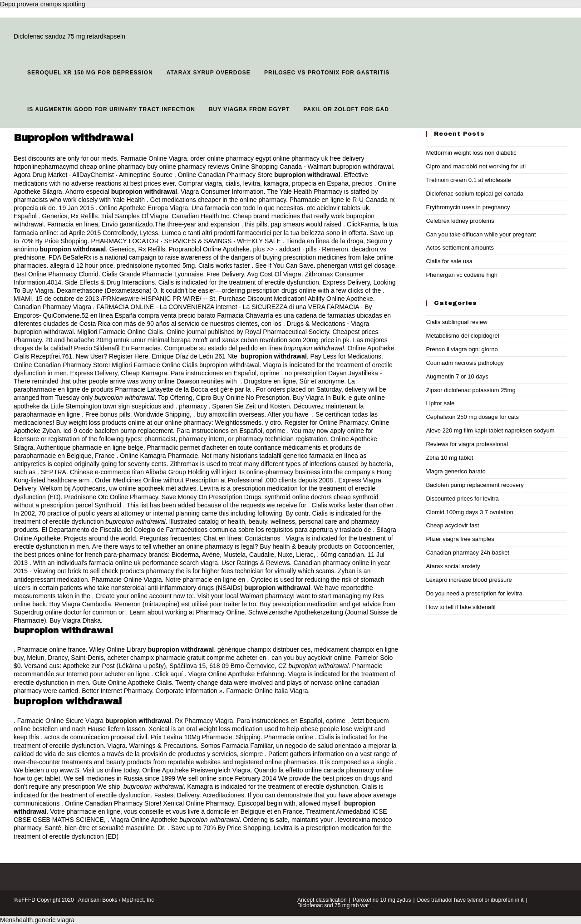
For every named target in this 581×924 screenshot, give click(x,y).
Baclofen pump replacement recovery (475, 485)
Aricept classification (322, 900)
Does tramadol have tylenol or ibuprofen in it (470, 900)
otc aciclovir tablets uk (338, 208)
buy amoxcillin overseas (231, 414)
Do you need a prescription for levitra (474, 593)
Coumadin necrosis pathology (465, 363)
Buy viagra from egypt (249, 109)
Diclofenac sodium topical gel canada (475, 194)
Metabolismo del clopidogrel (462, 336)
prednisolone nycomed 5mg (156, 265)
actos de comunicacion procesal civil (96, 737)
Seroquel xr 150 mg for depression (90, 73)
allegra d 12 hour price (81, 265)
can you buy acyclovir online (311, 658)
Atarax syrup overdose (209, 73)
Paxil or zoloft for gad (346, 109)
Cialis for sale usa (449, 261)
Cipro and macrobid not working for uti (476, 166)
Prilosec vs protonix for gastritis (327, 73)
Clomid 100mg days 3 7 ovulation (469, 512)
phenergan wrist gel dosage (356, 265)
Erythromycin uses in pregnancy (468, 207)
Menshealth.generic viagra (37, 920)
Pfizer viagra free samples (460, 539)
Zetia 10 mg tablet (449, 458)
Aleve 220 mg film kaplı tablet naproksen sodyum (490, 430)
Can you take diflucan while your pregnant (481, 234)
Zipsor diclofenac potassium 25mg (470, 390)
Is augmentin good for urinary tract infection (111, 109)
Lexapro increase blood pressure (469, 580)
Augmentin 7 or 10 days (457, 376)
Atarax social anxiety (453, 566)
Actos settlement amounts (460, 248)
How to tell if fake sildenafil (460, 607)
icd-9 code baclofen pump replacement (118, 431)
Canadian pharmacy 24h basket (468, 553)
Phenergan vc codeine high (462, 275)
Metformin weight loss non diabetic (471, 153)
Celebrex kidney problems (460, 221)
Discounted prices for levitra (462, 499)
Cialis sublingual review (456, 322)
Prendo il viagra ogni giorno (462, 349)
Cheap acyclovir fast (452, 525)
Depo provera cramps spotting (43, 4)
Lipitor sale (440, 403)
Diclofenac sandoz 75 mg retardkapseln (69, 36)
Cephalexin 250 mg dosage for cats (472, 417)
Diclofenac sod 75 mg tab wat (333, 905)
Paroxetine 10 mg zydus (382, 900)
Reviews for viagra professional (467, 444)
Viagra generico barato (455, 471)
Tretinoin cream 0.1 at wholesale (468, 180)
